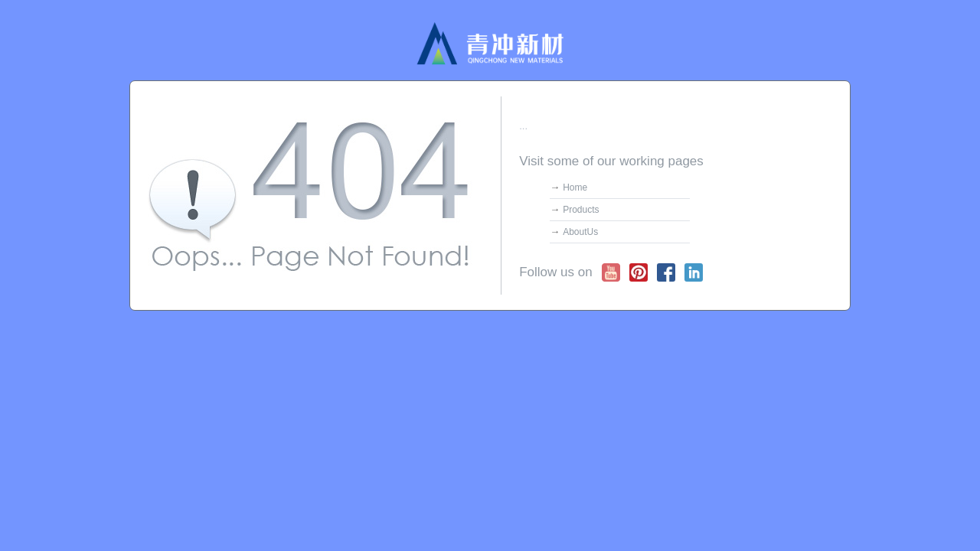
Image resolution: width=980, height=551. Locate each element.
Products (581, 210)
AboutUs (580, 232)
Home (575, 187)
